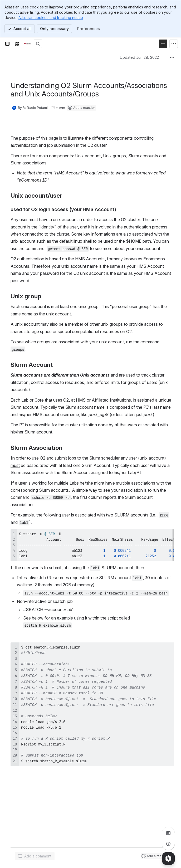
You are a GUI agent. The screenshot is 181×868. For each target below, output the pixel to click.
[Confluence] (27, 44)
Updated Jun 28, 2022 (139, 57)
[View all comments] (168, 833)
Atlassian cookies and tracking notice (51, 18)
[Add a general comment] (35, 856)
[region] (92, 545)
